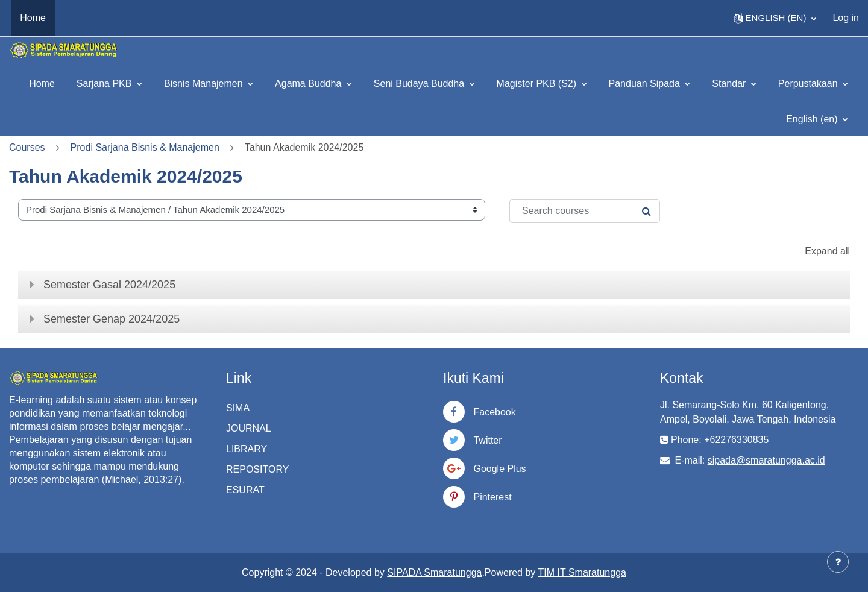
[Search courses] (585, 211)
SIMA (238, 408)
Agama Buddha (310, 83)
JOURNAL (249, 428)
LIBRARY (247, 449)
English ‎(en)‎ (813, 119)
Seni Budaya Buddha (420, 83)
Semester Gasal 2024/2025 (109, 285)
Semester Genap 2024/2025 (112, 319)
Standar (730, 83)
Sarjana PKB (105, 83)
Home (42, 83)
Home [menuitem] (33, 18)
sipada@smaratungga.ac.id (766, 460)
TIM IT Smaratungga (582, 572)
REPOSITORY (257, 469)
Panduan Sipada (646, 83)
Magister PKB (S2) (538, 83)
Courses (27, 147)
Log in (846, 18)
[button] (775, 18)
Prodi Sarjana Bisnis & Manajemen (145, 147)
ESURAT (245, 490)
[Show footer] (838, 562)
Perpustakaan (809, 83)
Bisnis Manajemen (205, 83)
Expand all (827, 251)
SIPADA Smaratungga (434, 572)
